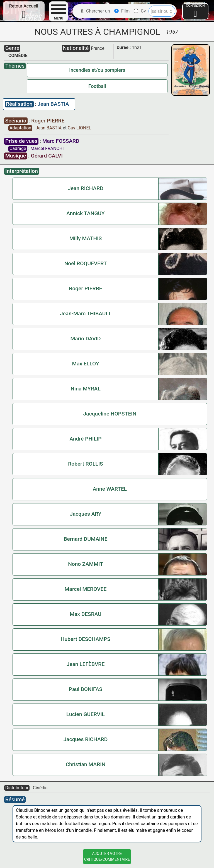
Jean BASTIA (53, 104)
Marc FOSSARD (61, 141)
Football (97, 86)
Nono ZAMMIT (86, 564)
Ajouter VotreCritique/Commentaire (107, 856)
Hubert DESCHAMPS (86, 639)
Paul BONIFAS (86, 689)
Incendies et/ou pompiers (97, 70)
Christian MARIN (86, 764)
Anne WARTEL (110, 489)
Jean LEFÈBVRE (86, 664)
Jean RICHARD (86, 188)
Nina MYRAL (86, 389)
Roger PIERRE (48, 121)
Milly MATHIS (86, 238)
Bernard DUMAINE (85, 539)
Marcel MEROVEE (86, 589)
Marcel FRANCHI (47, 148)
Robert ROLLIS (86, 464)
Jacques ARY (86, 514)
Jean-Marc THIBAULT (86, 313)
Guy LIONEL (79, 128)
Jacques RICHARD (86, 739)
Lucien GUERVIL (86, 714)
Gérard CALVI (47, 156)
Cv (140, 11)
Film (122, 11)
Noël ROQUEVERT (86, 263)
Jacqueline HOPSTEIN (110, 414)
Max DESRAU (86, 614)
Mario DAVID (85, 339)
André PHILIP (85, 439)
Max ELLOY (85, 364)
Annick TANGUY (86, 213)
